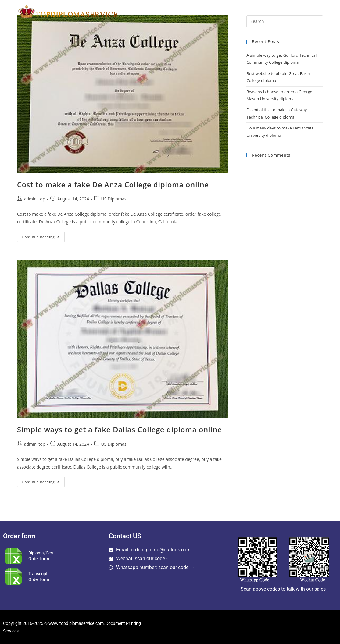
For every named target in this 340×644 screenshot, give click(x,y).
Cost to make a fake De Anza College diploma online (113, 184)
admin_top (35, 199)
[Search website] (322, 11)
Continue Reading (43, 235)
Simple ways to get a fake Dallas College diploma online (120, 429)
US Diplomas (114, 199)
